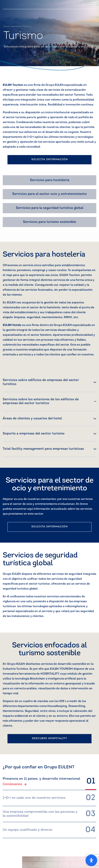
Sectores (16, 27)
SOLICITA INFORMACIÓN (49, 160)
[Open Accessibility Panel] (91, 860)
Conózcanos (15, 784)
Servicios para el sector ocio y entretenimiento (49, 194)
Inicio (7, 27)
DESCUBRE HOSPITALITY (49, 738)
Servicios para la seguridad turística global (50, 208)
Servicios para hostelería (50, 180)
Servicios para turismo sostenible (49, 222)
